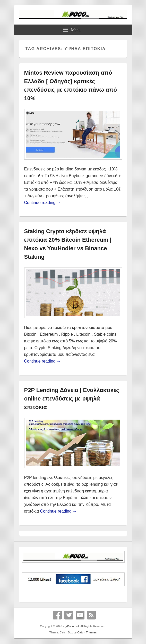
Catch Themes (87, 632)
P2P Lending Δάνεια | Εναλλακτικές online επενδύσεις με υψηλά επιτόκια (72, 399)
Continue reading (42, 203)
